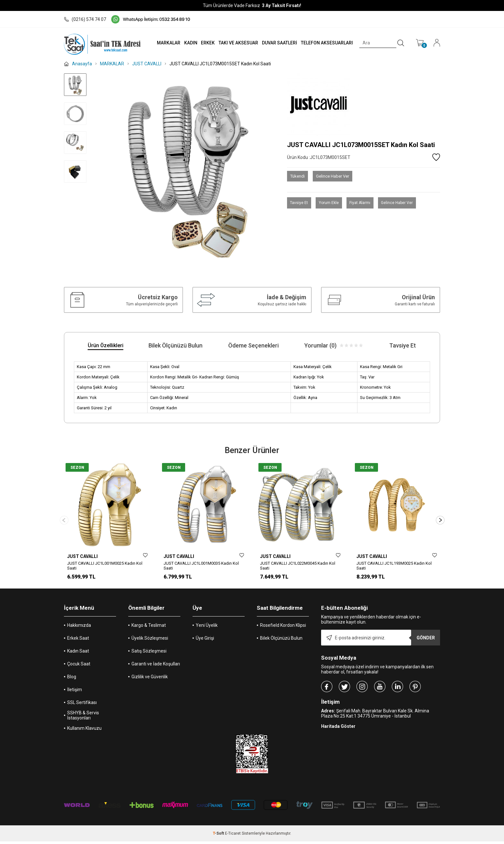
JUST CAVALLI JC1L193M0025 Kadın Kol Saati (394, 566)
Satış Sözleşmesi (149, 654)
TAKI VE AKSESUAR (236, 43)
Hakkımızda (79, 628)
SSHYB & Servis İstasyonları (83, 718)
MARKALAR (164, 43)
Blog (72, 679)
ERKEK (205, 43)
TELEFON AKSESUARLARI (326, 43)
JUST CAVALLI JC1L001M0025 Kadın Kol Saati (105, 566)
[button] (440, 521)
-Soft (219, 836)
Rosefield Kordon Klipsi (283, 628)
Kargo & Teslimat (149, 628)
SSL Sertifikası (82, 705)
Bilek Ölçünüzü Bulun (281, 641)
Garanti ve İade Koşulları (156, 666)
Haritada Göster (338, 729)
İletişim (75, 692)
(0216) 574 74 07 (85, 19)
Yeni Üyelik (207, 628)
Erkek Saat (78, 641)
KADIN (187, 43)
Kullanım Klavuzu (84, 731)
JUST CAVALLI (82, 556)
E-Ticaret (233, 836)
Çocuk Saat (79, 666)
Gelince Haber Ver (333, 176)
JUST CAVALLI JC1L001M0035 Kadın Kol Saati (201, 566)
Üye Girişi (205, 641)
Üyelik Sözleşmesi (150, 641)
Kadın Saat (78, 654)
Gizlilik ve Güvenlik (150, 679)
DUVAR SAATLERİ (278, 43)
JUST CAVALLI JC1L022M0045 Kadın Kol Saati (298, 566)
